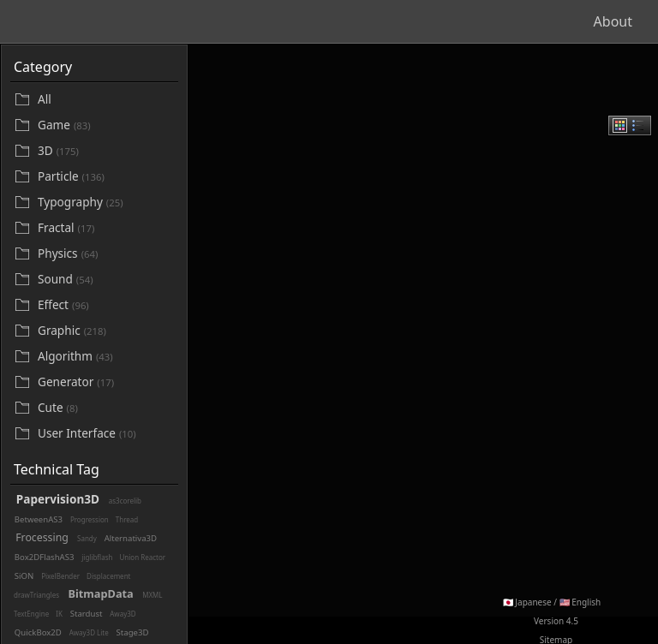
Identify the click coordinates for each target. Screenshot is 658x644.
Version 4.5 (556, 621)
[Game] (106, 125)
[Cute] (106, 408)
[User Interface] (106, 434)
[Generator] (106, 382)
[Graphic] (106, 331)
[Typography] (106, 203)
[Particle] (106, 177)
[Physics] (106, 254)
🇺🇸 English (580, 602)
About (613, 21)
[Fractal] (106, 228)
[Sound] (106, 280)
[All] (106, 99)
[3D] (106, 151)
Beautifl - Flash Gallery (94, 21)
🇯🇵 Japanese (527, 602)
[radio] (620, 125)
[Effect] (106, 305)
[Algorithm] (106, 357)
